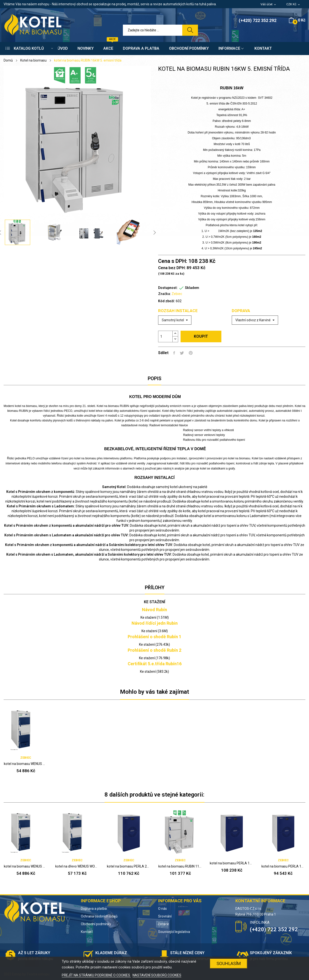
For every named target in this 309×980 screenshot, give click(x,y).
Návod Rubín (154, 610)
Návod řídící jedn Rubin (155, 623)
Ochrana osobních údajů (99, 916)
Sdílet (174, 353)
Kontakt (87, 932)
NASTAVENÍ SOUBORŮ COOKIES (157, 975)
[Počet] (165, 336)
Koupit (201, 336)
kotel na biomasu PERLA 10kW (283, 866)
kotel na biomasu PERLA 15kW (232, 863)
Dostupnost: (168, 288)
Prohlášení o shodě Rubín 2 (154, 650)
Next (154, 232)
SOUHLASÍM (229, 963)
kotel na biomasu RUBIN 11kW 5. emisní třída (180, 866)
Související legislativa (174, 932)
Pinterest (191, 353)
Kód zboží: (167, 301)
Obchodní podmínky (96, 924)
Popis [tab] (154, 378)
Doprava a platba (94, 909)
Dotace (164, 924)
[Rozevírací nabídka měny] (293, 4)
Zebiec (177, 294)
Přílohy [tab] (155, 588)
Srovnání (165, 916)
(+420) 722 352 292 (258, 20)
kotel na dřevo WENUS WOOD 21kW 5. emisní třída (77, 866)
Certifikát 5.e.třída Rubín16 (155, 664)
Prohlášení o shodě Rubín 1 (154, 637)
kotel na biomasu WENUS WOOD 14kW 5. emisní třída (26, 764)
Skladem (192, 288)
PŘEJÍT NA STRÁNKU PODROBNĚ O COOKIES (96, 975)
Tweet (182, 353)
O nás (162, 909)
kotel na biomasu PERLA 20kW (129, 866)
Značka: (165, 294)
